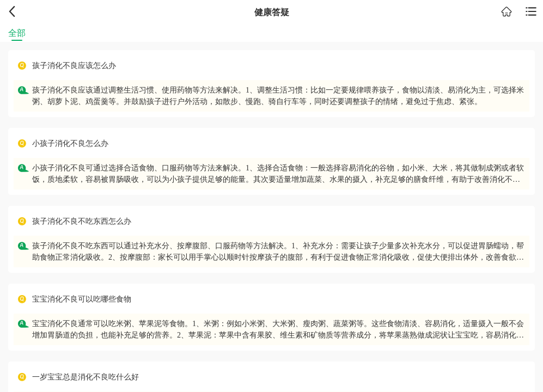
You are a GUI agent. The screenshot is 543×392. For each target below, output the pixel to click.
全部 (17, 33)
